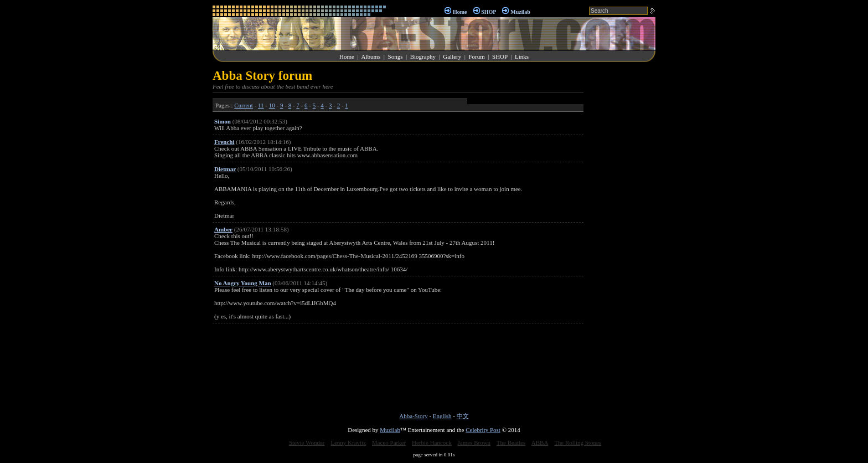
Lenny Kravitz (348, 443)
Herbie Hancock (432, 443)
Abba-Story (413, 416)
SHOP (489, 12)
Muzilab (520, 12)
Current (244, 105)
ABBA (540, 443)
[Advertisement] (622, 235)
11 (261, 105)
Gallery (452, 56)
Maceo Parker (389, 443)
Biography (423, 56)
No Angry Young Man (243, 283)
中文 (463, 416)
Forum (476, 56)
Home (460, 12)
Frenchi (224, 142)
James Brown (474, 443)
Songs (396, 56)
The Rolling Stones (578, 443)
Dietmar (225, 169)
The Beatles (511, 443)
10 (272, 105)
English (442, 416)
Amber (223, 229)
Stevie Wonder (307, 443)
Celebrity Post (483, 430)
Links (522, 56)
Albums (371, 56)
